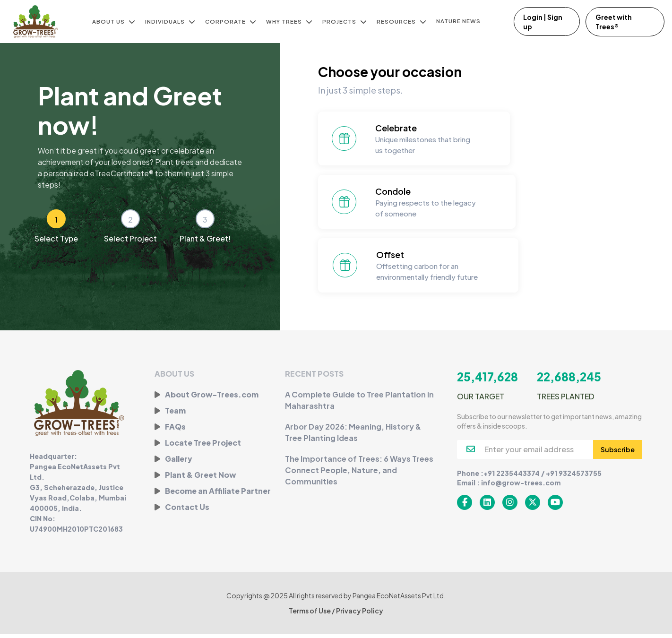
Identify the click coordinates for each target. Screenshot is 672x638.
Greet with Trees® (615, 22)
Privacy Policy (360, 614)
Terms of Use (310, 614)
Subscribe (618, 453)
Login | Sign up (543, 22)
